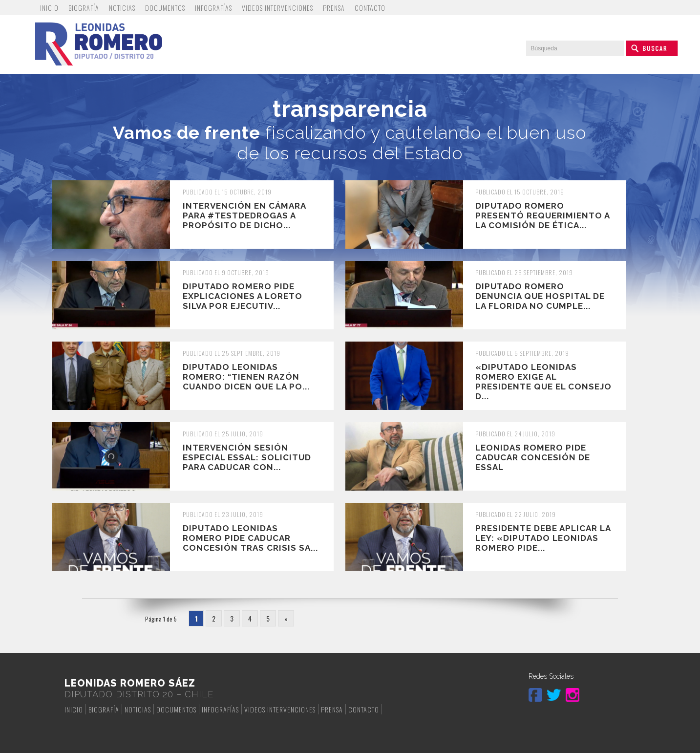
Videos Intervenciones (277, 8)
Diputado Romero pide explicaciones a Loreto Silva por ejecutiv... (243, 296)
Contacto (370, 8)
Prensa (334, 8)
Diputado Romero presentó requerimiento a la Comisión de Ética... (542, 215)
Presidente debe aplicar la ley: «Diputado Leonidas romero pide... (543, 538)
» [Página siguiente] (286, 618)
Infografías (213, 8)
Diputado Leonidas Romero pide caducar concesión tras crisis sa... (250, 538)
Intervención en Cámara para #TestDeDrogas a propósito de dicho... (244, 215)
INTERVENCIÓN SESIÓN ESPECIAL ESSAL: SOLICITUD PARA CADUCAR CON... (247, 457)
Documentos (165, 8)
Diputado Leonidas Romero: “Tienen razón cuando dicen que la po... (246, 377)
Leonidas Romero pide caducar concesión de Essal (533, 457)
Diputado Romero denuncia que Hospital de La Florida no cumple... (540, 296)
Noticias (122, 8)
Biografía (84, 8)
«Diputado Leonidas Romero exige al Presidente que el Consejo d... (543, 382)
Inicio (49, 8)
